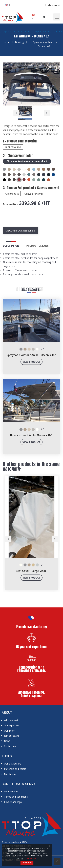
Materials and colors (15, 769)
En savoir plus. (30, 858)
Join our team (11, 736)
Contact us (10, 746)
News (7, 741)
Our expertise (11, 725)
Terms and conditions (16, 797)
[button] (44, 17)
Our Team (10, 731)
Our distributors (13, 764)
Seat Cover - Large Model (32, 571)
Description (11, 246)
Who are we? (11, 720)
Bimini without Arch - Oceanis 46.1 (32, 435)
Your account (11, 791)
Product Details (38, 246)
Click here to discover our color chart (27, 161)
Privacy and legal (13, 802)
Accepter (27, 863)
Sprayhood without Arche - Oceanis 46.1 (32, 355)
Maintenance (11, 774)
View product (32, 362)
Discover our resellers (20, 231)
